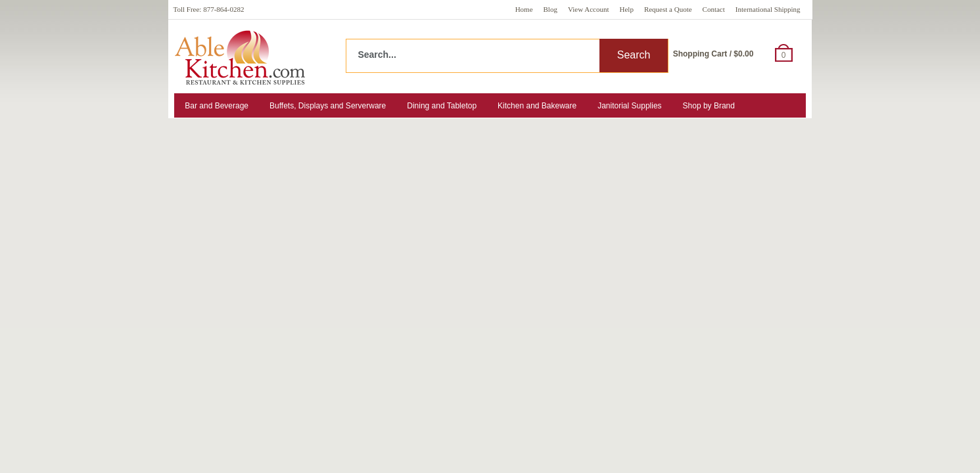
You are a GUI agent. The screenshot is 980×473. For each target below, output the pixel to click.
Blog (550, 9)
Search (634, 55)
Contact (714, 9)
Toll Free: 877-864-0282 (209, 9)
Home (524, 9)
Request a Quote (668, 9)
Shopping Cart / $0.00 (713, 54)
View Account (589, 9)
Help (627, 9)
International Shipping (768, 9)
